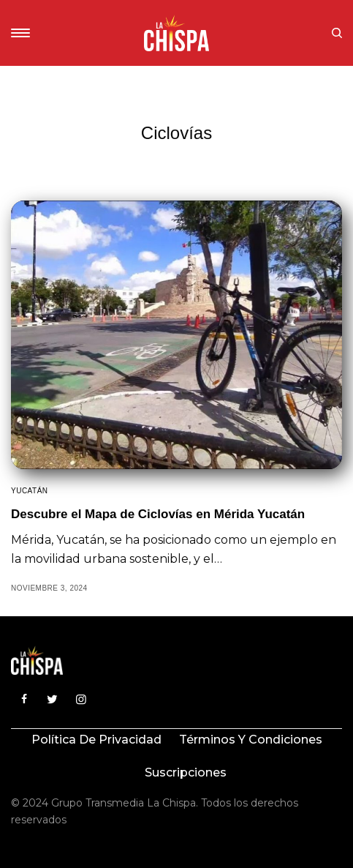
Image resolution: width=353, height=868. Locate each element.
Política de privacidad (96, 740)
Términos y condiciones (251, 740)
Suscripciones (186, 772)
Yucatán (30, 491)
